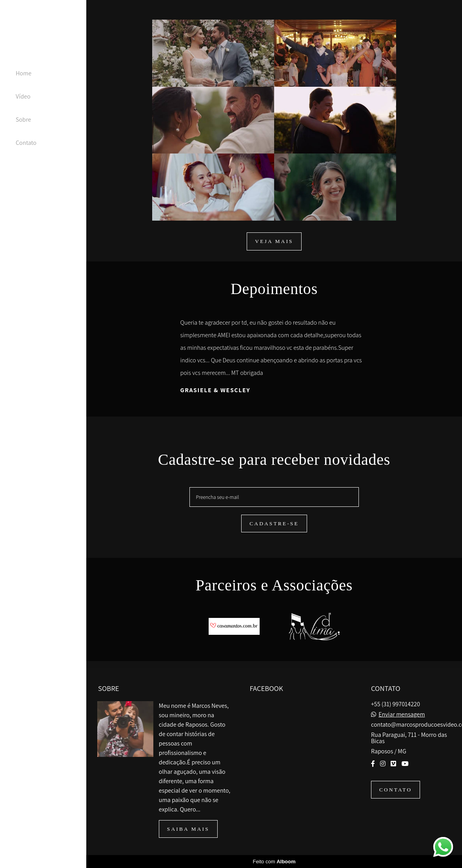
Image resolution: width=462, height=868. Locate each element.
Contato (26, 143)
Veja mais (274, 241)
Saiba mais (188, 829)
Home (24, 73)
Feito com (274, 862)
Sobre (23, 120)
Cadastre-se (274, 524)
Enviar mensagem (402, 715)
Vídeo (23, 96)
